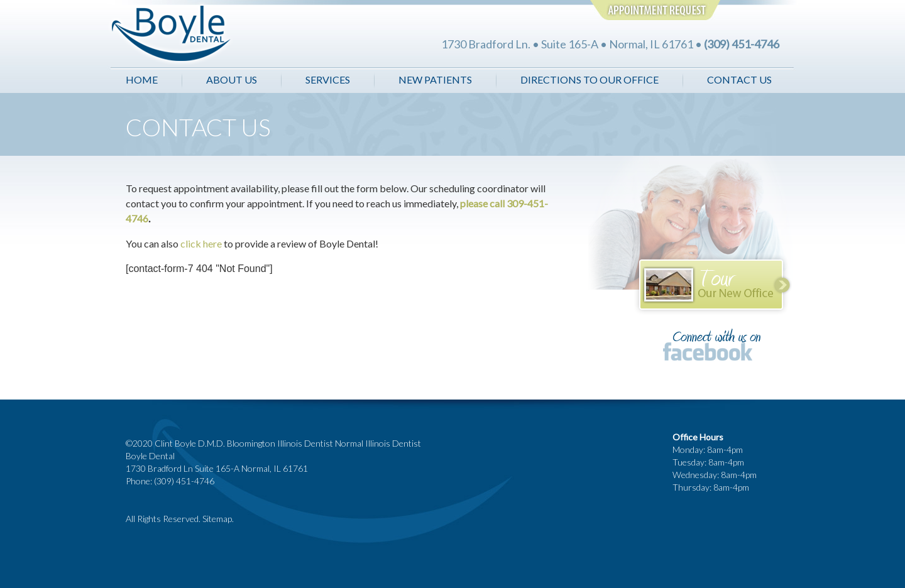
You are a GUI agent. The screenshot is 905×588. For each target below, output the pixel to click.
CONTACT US (739, 79)
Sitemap (217, 519)
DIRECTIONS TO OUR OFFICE (590, 79)
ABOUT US (233, 79)
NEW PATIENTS (435, 79)
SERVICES (328, 79)
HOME (142, 79)
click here (202, 243)
